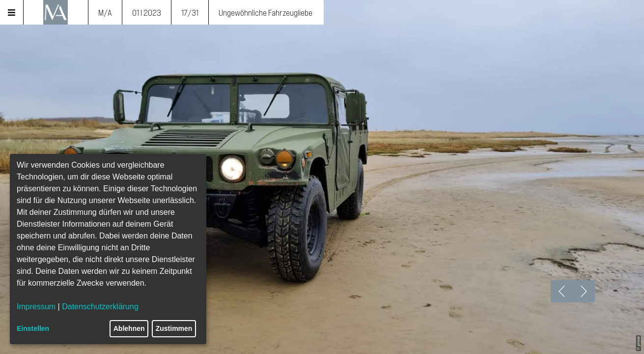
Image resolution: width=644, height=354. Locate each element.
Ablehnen (129, 328)
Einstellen (33, 328)
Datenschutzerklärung (100, 307)
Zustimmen (174, 328)
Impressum (36, 307)
